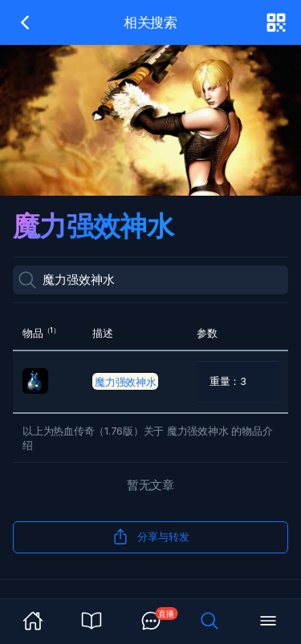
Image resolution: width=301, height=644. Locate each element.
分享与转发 (150, 537)
